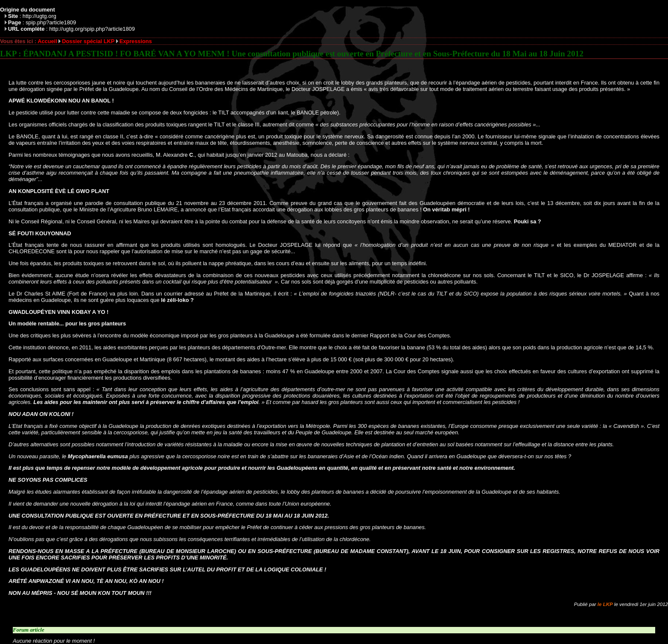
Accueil (47, 41)
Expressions (136, 41)
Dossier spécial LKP (88, 41)
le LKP (605, 604)
